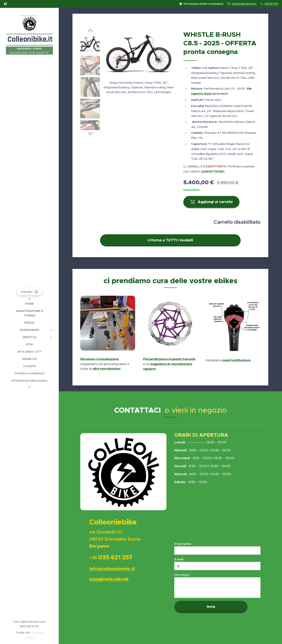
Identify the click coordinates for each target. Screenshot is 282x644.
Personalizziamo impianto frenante (169, 359)
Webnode (37, 632)
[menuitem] (29, 304)
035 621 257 (271, 4)
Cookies (29, 638)
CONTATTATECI (213, 172)
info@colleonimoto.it (244, 4)
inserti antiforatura (236, 360)
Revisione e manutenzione (100, 359)
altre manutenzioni (106, 369)
